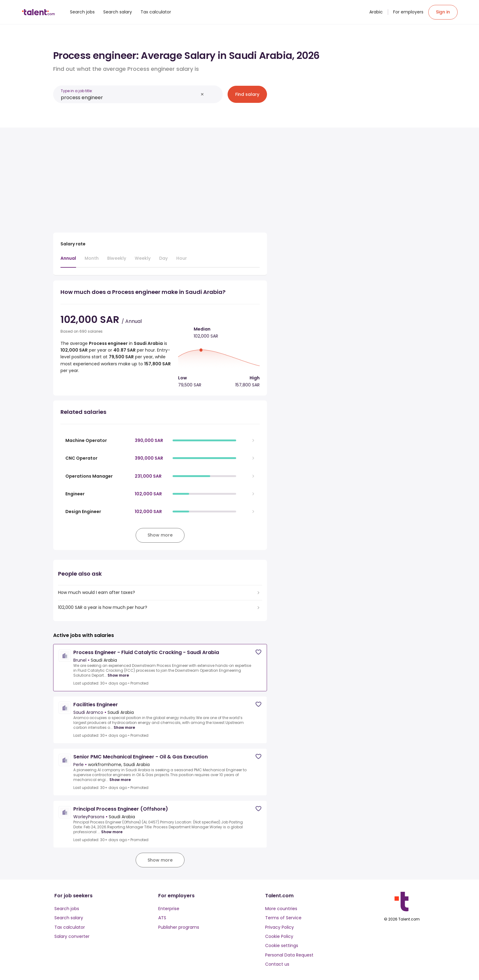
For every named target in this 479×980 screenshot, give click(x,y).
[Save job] (258, 652)
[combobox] (130, 98)
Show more (118, 675)
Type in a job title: (77, 91)
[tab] (68, 261)
